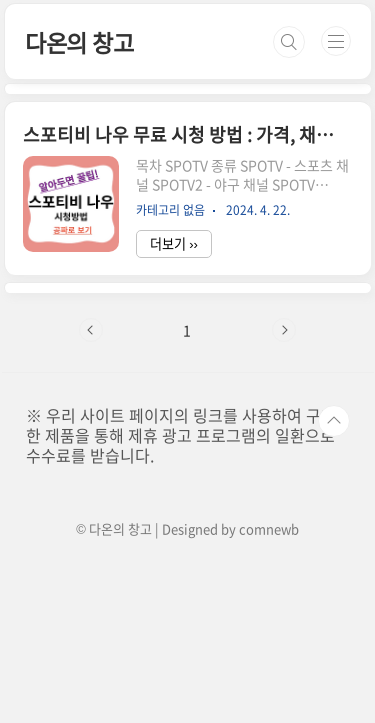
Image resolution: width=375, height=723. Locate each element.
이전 (91, 330)
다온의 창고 (79, 42)
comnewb (269, 528)
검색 (289, 42)
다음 (284, 330)
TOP (334, 421)
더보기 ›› (174, 243)
